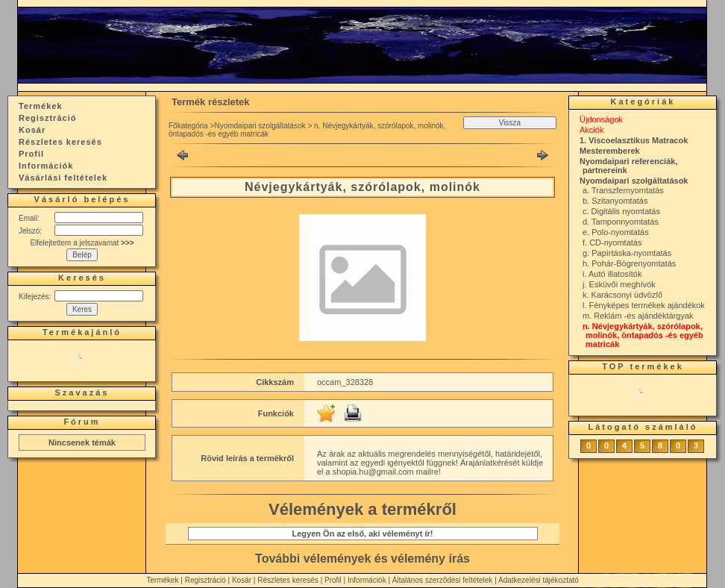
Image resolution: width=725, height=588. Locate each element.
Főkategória (188, 126)
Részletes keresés (288, 580)
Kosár (242, 580)
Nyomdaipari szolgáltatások (260, 126)
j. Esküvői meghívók (619, 284)
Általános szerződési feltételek (443, 580)
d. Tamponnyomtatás (621, 222)
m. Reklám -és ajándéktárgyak (638, 316)
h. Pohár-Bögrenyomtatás (629, 263)
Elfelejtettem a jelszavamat (82, 243)
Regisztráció (205, 580)
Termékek (162, 580)
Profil (333, 580)
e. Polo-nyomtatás (616, 232)
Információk (367, 580)
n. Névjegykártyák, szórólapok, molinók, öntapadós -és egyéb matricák (643, 335)
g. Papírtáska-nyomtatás (627, 253)
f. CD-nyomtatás (612, 243)
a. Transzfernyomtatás (623, 190)
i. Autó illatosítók (612, 274)
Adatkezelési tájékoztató (539, 580)
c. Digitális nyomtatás (621, 211)
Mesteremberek (610, 151)
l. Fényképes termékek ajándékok (644, 305)
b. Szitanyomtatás (615, 201)
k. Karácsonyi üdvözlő (622, 295)
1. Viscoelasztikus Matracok (634, 140)
